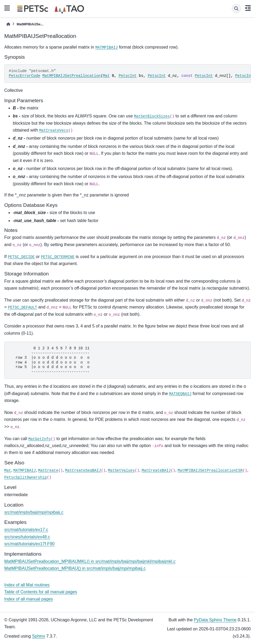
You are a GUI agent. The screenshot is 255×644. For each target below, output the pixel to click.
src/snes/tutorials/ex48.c (27, 537)
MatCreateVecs (54, 131)
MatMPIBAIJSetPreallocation (71, 76)
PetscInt (128, 76)
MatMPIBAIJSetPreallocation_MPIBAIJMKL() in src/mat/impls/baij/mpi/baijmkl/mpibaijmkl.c (90, 561)
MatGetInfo (39, 439)
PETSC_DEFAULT (23, 307)
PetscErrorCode (25, 76)
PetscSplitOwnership (26, 477)
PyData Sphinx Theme (215, 620)
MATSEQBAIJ (180, 394)
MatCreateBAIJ (156, 471)
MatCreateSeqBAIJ (83, 471)
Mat (106, 76)
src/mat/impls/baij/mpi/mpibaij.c (34, 512)
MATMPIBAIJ (106, 48)
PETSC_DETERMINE (58, 257)
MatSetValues (121, 471)
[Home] (8, 24)
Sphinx (39, 636)
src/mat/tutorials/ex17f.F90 (29, 544)
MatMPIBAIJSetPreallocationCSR (210, 471)
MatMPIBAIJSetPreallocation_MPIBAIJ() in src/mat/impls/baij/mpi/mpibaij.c (75, 568)
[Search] (236, 9)
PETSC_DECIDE (21, 257)
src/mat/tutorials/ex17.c (26, 530)
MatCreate (48, 471)
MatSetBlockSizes (152, 116)
